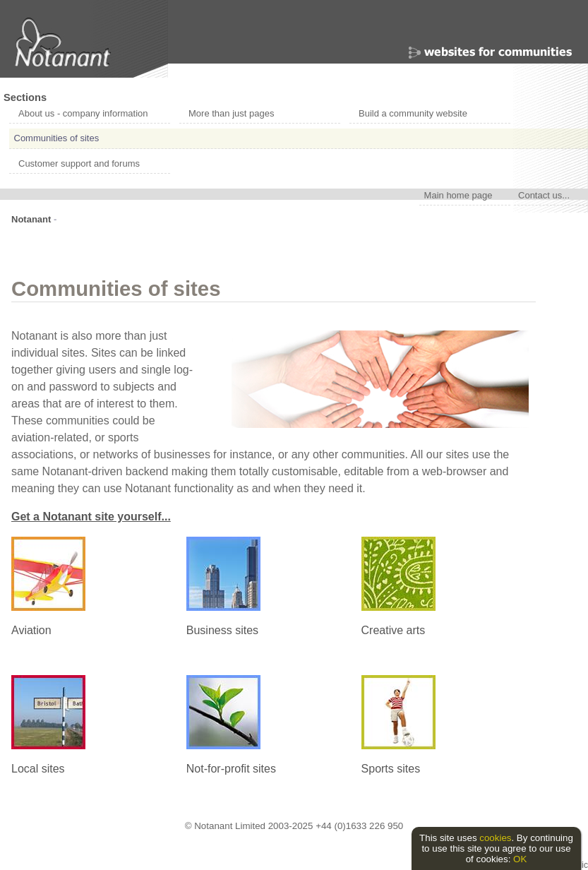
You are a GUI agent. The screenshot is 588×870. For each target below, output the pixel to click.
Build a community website (413, 113)
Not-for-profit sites (231, 769)
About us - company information (83, 113)
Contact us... (544, 195)
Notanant (31, 219)
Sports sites (391, 769)
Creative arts (394, 630)
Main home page (458, 195)
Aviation (31, 630)
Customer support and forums (79, 163)
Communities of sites (57, 138)
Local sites (38, 769)
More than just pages (231, 113)
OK (520, 859)
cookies (495, 838)
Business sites (222, 630)
